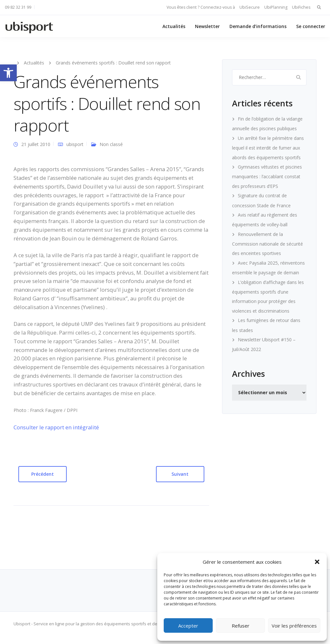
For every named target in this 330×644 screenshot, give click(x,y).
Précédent (43, 474)
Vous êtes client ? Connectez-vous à (201, 7)
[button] (8, 73)
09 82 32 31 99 (18, 7)
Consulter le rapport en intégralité (56, 427)
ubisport (75, 144)
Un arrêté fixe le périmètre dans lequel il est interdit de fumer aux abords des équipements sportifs (268, 148)
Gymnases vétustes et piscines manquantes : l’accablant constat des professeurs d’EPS (267, 176)
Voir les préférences (294, 626)
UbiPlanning (276, 7)
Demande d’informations (258, 26)
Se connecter (311, 26)
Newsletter (207, 26)
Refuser (241, 626)
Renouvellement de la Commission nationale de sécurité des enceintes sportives (267, 244)
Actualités (174, 26)
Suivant (180, 474)
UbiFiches (301, 7)
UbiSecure (250, 7)
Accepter (188, 626)
